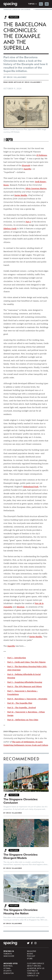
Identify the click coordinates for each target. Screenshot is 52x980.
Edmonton (9, 973)
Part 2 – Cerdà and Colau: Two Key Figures (26, 662)
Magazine (32, 951)
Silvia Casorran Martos (36, 188)
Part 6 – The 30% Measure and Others (25, 686)
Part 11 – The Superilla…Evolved (22, 708)
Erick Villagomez (17, 77)
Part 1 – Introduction (17, 658)
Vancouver (9, 956)
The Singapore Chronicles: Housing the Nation (21, 912)
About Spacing (34, 966)
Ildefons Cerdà (10, 228)
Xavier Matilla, (36, 637)
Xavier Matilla (21, 195)
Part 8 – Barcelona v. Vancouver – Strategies (27, 699)
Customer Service (36, 964)
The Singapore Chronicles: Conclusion (21, 801)
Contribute (33, 971)
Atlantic (8, 971)
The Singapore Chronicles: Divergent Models (21, 856)
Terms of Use (33, 973)
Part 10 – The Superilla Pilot (20, 703)
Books (30, 954)
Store (30, 959)
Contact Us (33, 976)
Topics (33, 4)
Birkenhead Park (31, 487)
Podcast (31, 956)
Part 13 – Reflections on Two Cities (23, 720)
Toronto (8, 954)
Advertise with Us (36, 968)
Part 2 (28, 222)
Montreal (8, 966)
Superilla (27, 169)
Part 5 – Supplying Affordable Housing (25, 682)
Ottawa (7, 968)
